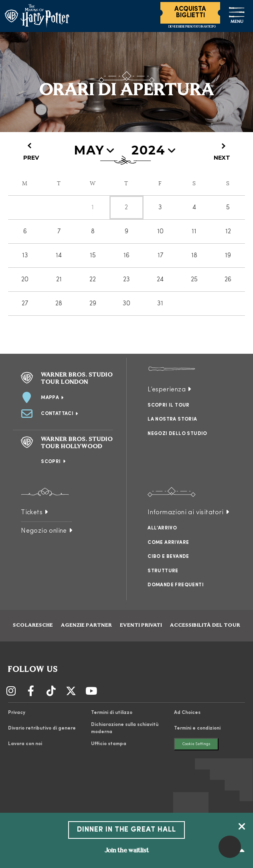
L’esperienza (167, 390)
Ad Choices (187, 713)
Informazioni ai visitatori (185, 513)
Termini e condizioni (197, 728)
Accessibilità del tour (205, 625)
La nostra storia (172, 419)
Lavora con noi (25, 744)
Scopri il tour (169, 405)
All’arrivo (162, 528)
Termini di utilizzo (112, 713)
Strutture (163, 571)
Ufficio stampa (109, 744)
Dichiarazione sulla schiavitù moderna (125, 728)
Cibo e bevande (168, 557)
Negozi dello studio (177, 434)
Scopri (51, 462)
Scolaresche (33, 625)
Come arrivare (168, 543)
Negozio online (44, 531)
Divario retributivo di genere (42, 728)
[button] (230, 847)
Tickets (32, 513)
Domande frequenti (176, 585)
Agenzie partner (86, 625)
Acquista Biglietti (190, 12)
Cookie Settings (196, 744)
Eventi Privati (141, 625)
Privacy (17, 713)
